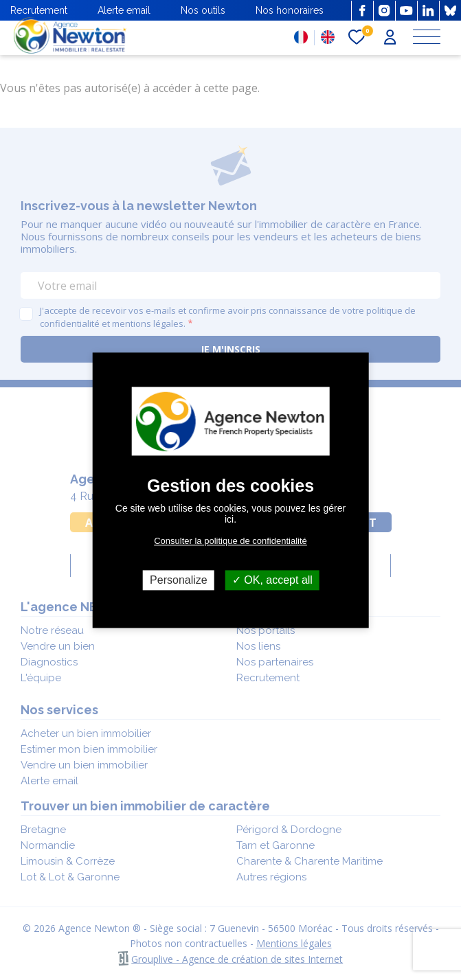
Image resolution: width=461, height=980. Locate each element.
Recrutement (39, 10)
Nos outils (203, 10)
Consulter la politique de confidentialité (230, 541)
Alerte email (124, 10)
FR (301, 37)
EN (328, 37)
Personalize (179, 580)
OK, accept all (272, 580)
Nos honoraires (290, 10)
